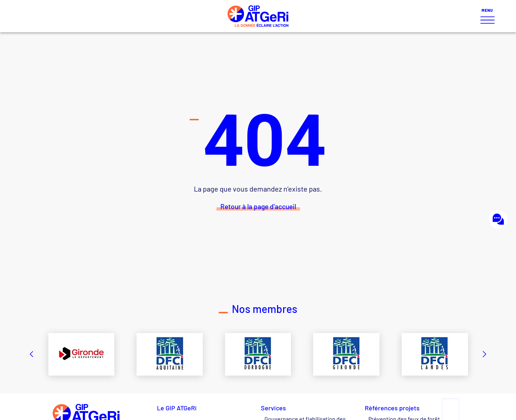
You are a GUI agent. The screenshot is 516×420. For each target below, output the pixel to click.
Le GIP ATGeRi (177, 408)
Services (275, 408)
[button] (32, 354)
